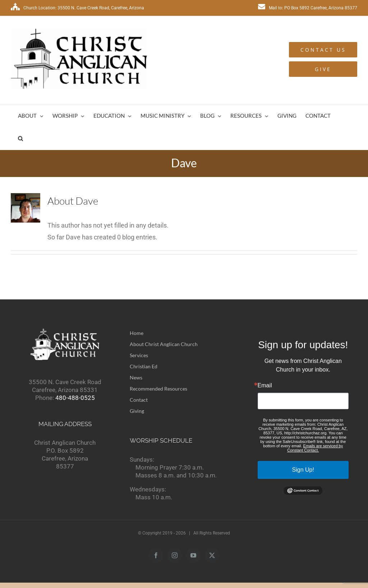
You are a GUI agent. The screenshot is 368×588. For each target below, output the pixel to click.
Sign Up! (303, 470)
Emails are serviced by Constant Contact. (315, 448)
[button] (20, 138)
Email (265, 386)
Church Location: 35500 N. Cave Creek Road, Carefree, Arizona (77, 8)
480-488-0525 (75, 398)
